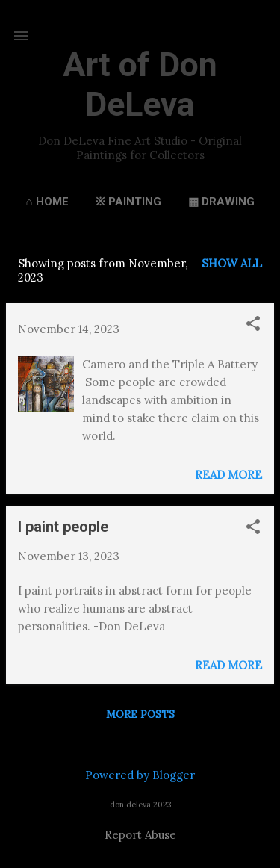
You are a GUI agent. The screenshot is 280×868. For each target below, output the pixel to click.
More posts (140, 714)
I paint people (63, 527)
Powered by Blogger (140, 775)
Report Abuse (140, 835)
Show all (232, 263)
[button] (253, 325)
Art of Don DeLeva (140, 84)
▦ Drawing (221, 202)
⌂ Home (47, 202)
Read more (228, 475)
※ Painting (128, 202)
